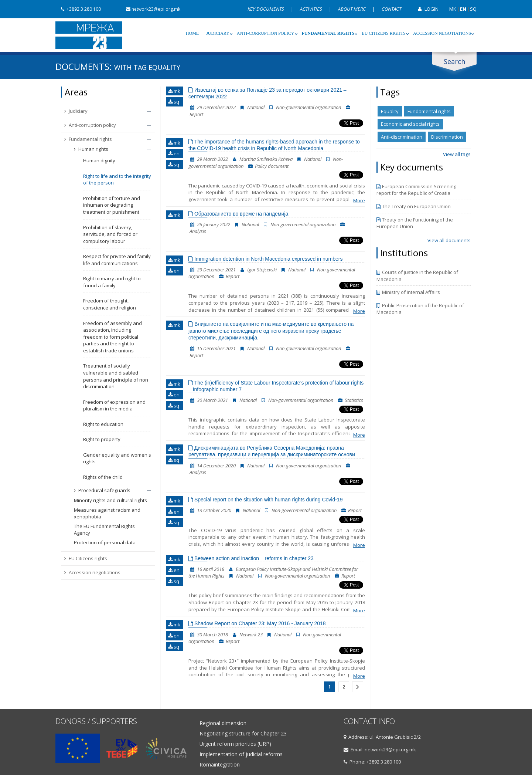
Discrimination (447, 137)
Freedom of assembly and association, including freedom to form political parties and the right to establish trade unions (112, 337)
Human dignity (99, 160)
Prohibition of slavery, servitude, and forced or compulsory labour (110, 234)
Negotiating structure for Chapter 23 (243, 734)
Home (192, 33)
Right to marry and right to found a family (112, 282)
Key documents (266, 9)
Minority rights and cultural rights (110, 500)
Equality (390, 111)
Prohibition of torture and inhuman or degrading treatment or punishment (112, 205)
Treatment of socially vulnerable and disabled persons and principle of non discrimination (116, 376)
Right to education (103, 424)
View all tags (457, 154)
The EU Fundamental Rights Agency (104, 530)
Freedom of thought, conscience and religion (110, 304)
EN (463, 9)
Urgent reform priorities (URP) (235, 744)
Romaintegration (220, 765)
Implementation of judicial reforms (241, 754)
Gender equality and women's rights (117, 458)
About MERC (352, 9)
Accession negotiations (442, 33)
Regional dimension (223, 723)
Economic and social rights (410, 124)
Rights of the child (103, 477)
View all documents (449, 240)
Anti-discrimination (402, 137)
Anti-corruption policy (266, 33)
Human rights (109, 149)
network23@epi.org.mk (150, 9)
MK (453, 9)
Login (425, 9)
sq (174, 102)
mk (174, 91)
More (359, 200)
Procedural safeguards (109, 490)
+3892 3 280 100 (78, 9)
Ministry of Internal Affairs (408, 292)
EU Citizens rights (384, 33)
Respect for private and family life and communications (117, 260)
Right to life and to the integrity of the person (117, 180)
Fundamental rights (328, 33)
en (174, 153)
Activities (312, 9)
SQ (473, 9)
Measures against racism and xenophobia (107, 513)
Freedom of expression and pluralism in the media (114, 405)
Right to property (102, 439)
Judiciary (218, 33)
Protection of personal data (105, 542)
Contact (391, 9)
